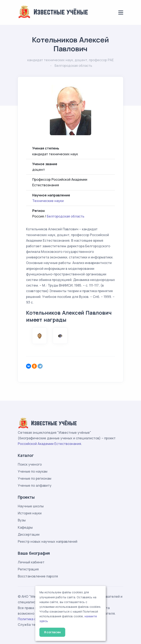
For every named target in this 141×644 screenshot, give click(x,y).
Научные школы (31, 506)
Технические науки (48, 201)
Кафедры (25, 527)
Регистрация (28, 569)
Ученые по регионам (35, 478)
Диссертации (29, 534)
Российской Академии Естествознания (49, 444)
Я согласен (52, 632)
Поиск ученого (30, 464)
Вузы (22, 520)
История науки (30, 513)
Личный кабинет (31, 562)
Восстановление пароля (38, 576)
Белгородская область (66, 216)
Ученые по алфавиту (35, 485)
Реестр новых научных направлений (48, 541)
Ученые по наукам (33, 471)
